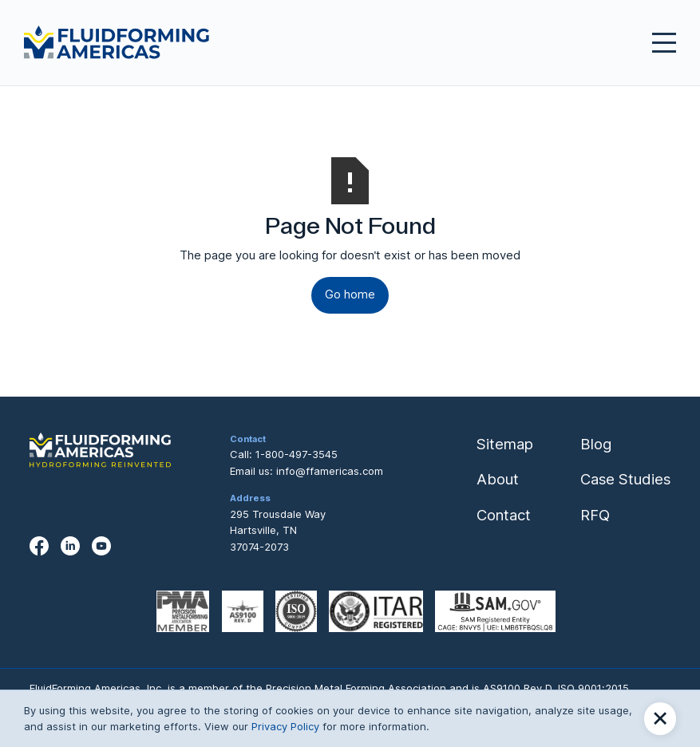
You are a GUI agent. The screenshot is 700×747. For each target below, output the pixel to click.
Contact (504, 515)
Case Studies (625, 479)
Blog (596, 444)
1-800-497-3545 (297, 454)
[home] (117, 42)
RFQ (595, 515)
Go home (350, 294)
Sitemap (505, 444)
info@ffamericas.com (330, 471)
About (498, 479)
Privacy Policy (285, 726)
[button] (660, 719)
